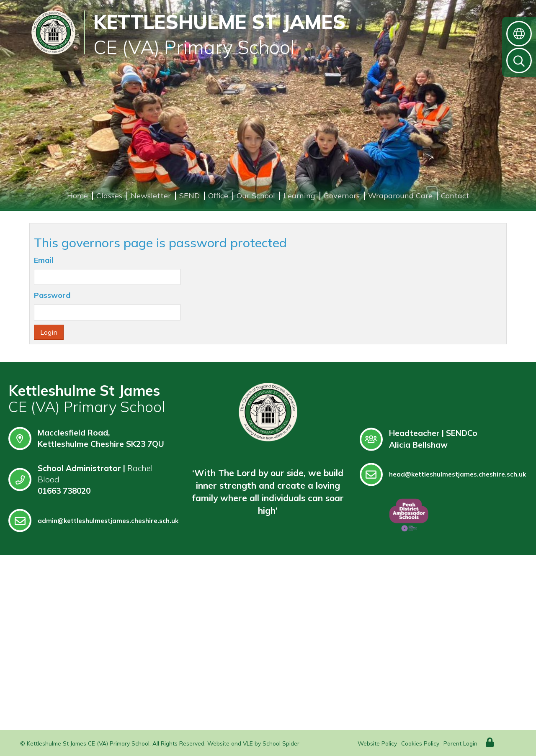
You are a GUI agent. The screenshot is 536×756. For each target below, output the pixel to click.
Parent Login (460, 743)
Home (77, 196)
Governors (342, 196)
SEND (189, 196)
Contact (455, 196)
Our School (256, 196)
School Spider (281, 743)
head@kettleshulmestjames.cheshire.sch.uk (443, 474)
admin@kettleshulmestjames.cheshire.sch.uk (93, 521)
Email (44, 260)
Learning (299, 196)
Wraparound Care (400, 196)
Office (218, 196)
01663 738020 (64, 491)
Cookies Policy (420, 743)
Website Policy (377, 743)
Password (52, 295)
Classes (109, 196)
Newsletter (151, 196)
